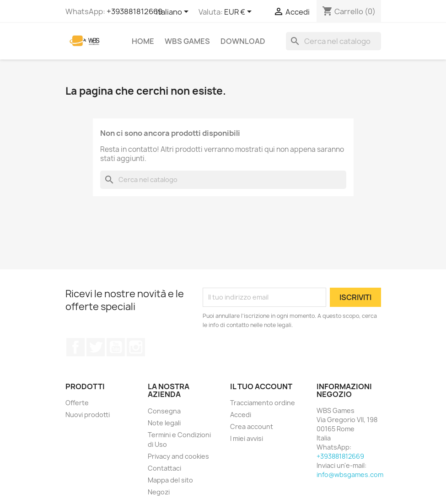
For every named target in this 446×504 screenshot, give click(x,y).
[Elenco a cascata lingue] (174, 12)
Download (243, 41)
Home (143, 41)
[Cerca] (333, 41)
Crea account (252, 426)
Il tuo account (261, 386)
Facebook (75, 347)
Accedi (241, 415)
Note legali (164, 423)
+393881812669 (134, 11)
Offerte (77, 403)
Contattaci (164, 468)
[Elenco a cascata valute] (239, 12)
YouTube (116, 347)
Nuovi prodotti (88, 415)
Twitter (96, 347)
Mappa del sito (170, 480)
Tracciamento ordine (263, 403)
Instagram (136, 347)
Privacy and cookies (178, 456)
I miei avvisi (247, 438)
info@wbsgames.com (350, 475)
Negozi (159, 492)
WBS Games (187, 41)
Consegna (164, 411)
